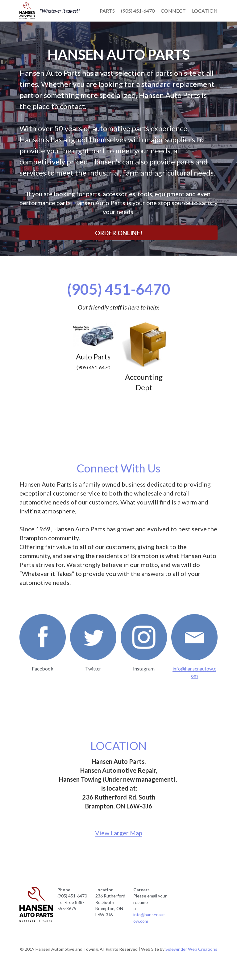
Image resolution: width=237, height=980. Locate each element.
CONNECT (173, 11)
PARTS (107, 11)
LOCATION (205, 11)
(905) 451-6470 (138, 11)
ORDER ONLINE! (119, 233)
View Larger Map (119, 833)
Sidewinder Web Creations (191, 949)
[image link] (27, 10)
